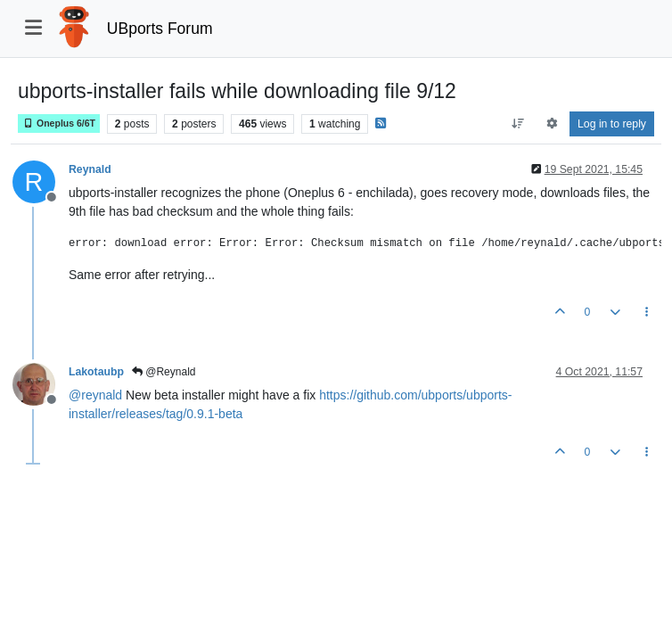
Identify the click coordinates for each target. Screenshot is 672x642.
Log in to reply (612, 124)
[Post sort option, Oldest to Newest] (518, 124)
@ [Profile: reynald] (95, 395)
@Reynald (164, 372)
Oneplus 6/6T (59, 123)
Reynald (90, 169)
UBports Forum (160, 29)
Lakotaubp (96, 372)
